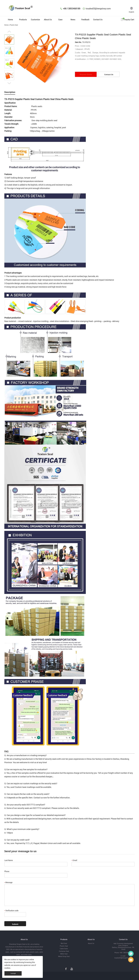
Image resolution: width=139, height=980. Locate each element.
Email (74, 860)
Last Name (9, 860)
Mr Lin (131, 954)
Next (9, 83)
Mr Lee (131, 960)
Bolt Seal (64, 943)
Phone (7, 871)
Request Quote (86, 74)
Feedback (85, 20)
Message (8, 882)
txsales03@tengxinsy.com (98, 9)
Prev (9, 32)
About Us (48, 20)
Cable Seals (64, 949)
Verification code (11, 911)
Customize (35, 20)
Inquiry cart (129, 20)
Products (23, 20)
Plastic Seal (14, 25)
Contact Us (98, 20)
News (73, 20)
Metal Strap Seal (64, 956)
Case (60, 20)
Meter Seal (64, 954)
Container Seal (64, 951)
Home (10, 20)
